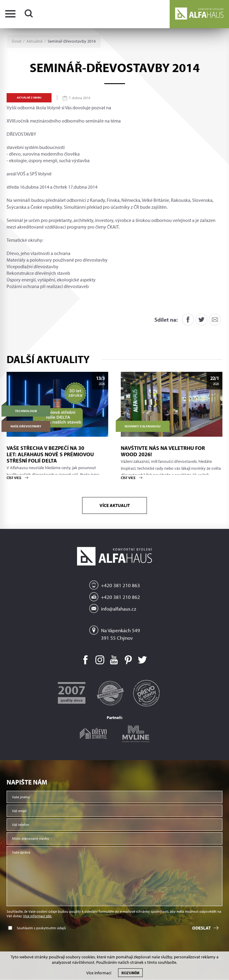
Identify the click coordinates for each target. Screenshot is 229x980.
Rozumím (130, 973)
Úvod (16, 41)
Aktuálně (34, 41)
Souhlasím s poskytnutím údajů (41, 928)
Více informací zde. (37, 916)
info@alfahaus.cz (119, 609)
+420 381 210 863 (120, 586)
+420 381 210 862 (120, 598)
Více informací (99, 973)
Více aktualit (115, 506)
